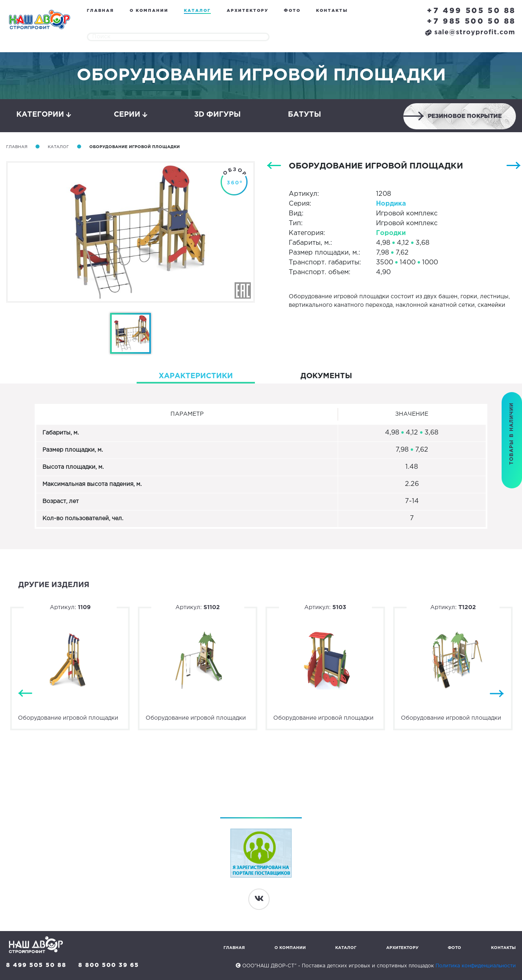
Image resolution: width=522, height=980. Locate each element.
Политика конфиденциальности (476, 966)
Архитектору (248, 11)
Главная (100, 11)
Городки (391, 233)
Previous (25, 693)
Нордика (391, 204)
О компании (149, 11)
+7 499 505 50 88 (471, 11)
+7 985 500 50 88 (471, 22)
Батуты (304, 115)
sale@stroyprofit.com (470, 32)
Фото (292, 11)
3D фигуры (217, 115)
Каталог (197, 11)
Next (497, 693)
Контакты (332, 11)
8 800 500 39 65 (109, 965)
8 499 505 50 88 (36, 965)
